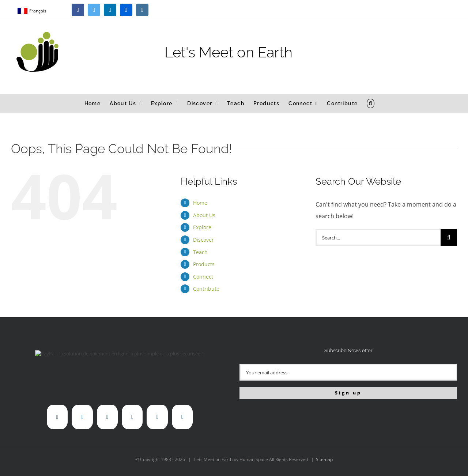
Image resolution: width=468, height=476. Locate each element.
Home (200, 203)
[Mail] (182, 417)
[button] (371, 103)
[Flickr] (132, 417)
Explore (202, 227)
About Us (204, 215)
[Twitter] (82, 417)
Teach (200, 252)
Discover (203, 240)
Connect (203, 277)
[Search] (449, 237)
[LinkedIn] (107, 417)
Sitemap (324, 459)
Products (204, 264)
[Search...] (378, 237)
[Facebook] (57, 417)
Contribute (206, 289)
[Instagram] (157, 417)
